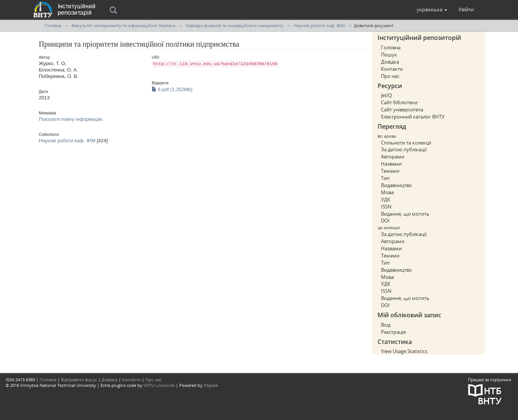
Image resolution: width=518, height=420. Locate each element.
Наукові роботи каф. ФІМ (319, 25)
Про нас (390, 76)
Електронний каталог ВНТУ (413, 117)
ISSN (386, 207)
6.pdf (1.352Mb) (172, 89)
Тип (385, 178)
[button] (432, 9)
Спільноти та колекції (406, 143)
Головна (53, 25)
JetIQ (386, 95)
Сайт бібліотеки (399, 102)
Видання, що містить (405, 214)
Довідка (390, 62)
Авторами (393, 157)
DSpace (211, 385)
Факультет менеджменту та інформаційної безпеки (123, 25)
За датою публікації (404, 149)
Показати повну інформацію (71, 119)
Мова (387, 192)
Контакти (392, 69)
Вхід (386, 325)
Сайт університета (402, 110)
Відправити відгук (79, 380)
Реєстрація (393, 332)
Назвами (391, 164)
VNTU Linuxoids (159, 385)
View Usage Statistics (404, 351)
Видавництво (396, 185)
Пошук (389, 55)
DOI (385, 221)
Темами (390, 171)
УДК (386, 199)
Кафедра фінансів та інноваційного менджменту (235, 25)
